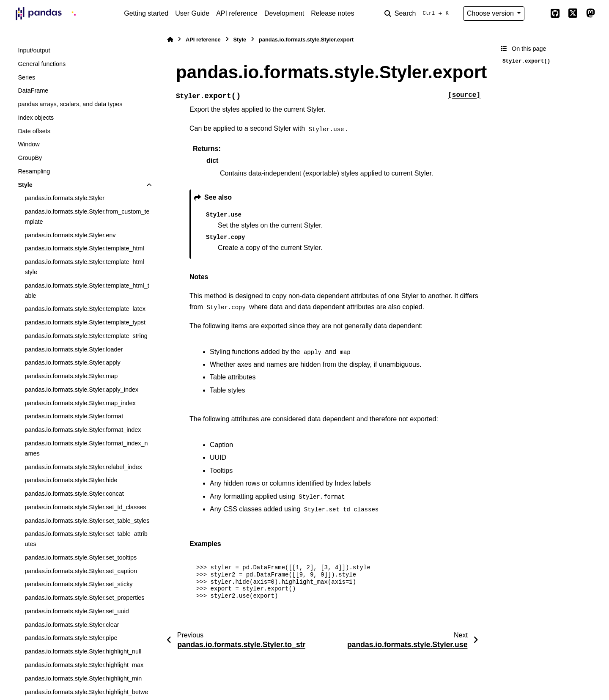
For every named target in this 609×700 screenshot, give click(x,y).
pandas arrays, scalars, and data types (70, 104)
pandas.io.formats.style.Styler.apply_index (81, 390)
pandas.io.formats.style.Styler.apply (72, 362)
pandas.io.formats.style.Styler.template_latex (85, 309)
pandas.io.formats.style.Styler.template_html (84, 248)
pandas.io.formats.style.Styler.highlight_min (83, 678)
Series (26, 77)
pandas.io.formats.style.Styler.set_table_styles (87, 521)
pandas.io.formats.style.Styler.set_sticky (78, 584)
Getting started (146, 13)
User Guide (192, 13)
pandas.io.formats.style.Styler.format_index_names (86, 448)
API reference (237, 13)
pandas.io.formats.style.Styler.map (71, 376)
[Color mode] (537, 14)
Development (284, 13)
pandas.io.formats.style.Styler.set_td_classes (85, 507)
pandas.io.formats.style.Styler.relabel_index (83, 467)
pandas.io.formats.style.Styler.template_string (86, 336)
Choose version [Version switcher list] (491, 13)
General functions (42, 64)
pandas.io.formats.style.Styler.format (74, 416)
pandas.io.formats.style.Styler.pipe (71, 638)
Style (25, 185)
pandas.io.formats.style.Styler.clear (72, 625)
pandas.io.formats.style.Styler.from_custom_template (87, 217)
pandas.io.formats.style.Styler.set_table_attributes (86, 539)
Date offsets (34, 131)
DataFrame (33, 91)
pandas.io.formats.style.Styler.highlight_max (84, 665)
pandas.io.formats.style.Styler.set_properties (84, 598)
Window (29, 144)
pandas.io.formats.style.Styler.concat (74, 494)
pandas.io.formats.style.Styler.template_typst (85, 322)
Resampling (34, 171)
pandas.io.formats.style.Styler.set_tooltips (81, 557)
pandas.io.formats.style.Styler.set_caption (81, 571)
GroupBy (30, 158)
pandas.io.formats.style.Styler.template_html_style (86, 267)
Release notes (332, 13)
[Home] (170, 40)
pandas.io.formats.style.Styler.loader (74, 349)
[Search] (418, 14)
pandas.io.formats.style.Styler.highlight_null (83, 651)
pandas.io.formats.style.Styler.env (70, 235)
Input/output (34, 50)
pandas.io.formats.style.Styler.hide (71, 480)
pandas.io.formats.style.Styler (64, 198)
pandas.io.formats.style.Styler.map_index (80, 403)
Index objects (36, 118)
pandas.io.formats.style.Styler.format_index (83, 430)
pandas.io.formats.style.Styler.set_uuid (77, 611)
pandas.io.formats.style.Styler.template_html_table (87, 291)
